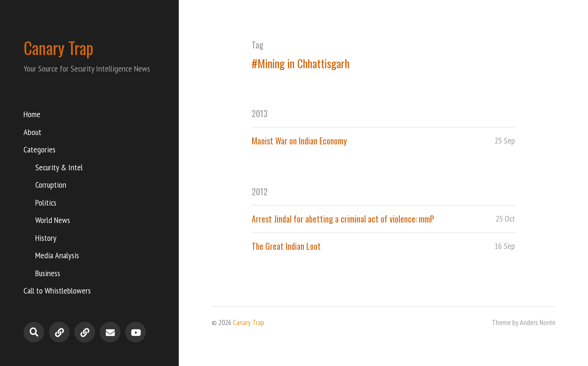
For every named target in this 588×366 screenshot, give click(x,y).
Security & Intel (59, 167)
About (32, 132)
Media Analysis (57, 255)
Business (48, 273)
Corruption (51, 185)
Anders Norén (538, 322)
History (46, 238)
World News (53, 220)
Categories (40, 149)
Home (32, 114)
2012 (260, 191)
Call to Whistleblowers (57, 290)
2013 (260, 113)
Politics (46, 203)
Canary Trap (59, 48)
